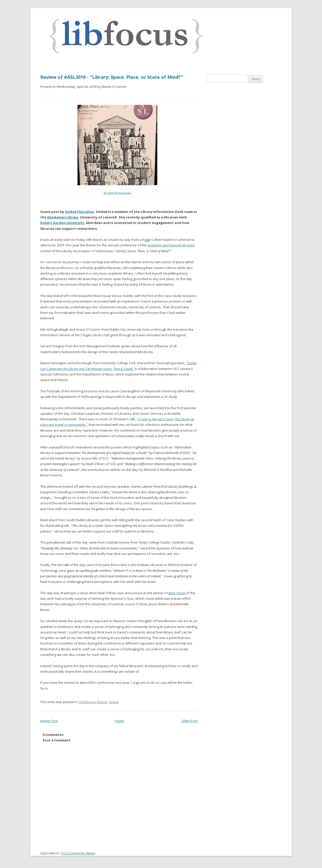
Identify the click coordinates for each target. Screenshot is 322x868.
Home (120, 721)
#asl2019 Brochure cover (118, 193)
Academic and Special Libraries (171, 245)
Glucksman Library (63, 217)
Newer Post (49, 721)
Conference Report (93, 702)
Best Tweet (177, 593)
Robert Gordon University (62, 223)
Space (114, 702)
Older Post (189, 721)
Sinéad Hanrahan (79, 212)
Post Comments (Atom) (78, 853)
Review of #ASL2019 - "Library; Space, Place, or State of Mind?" (112, 77)
